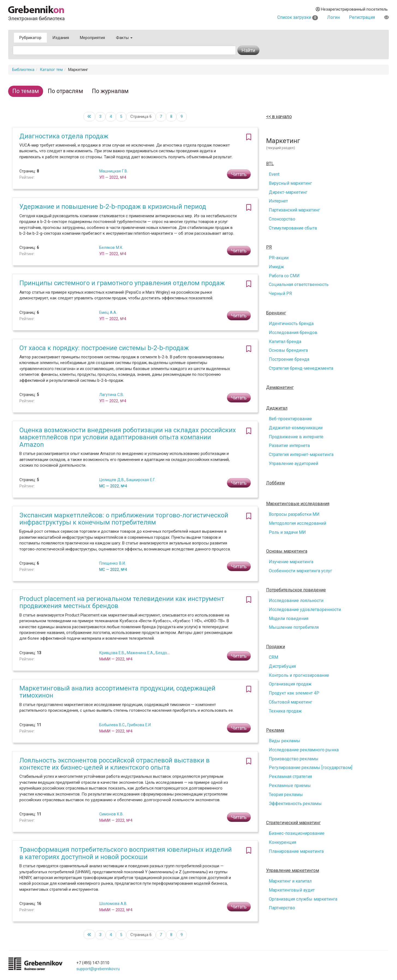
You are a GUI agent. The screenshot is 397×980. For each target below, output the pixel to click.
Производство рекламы (294, 759)
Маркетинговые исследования (298, 504)
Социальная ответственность (299, 285)
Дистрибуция (282, 666)
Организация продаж (290, 684)
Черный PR (280, 294)
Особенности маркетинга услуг (300, 571)
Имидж (276, 267)
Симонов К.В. (111, 814)
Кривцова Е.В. (112, 653)
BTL (270, 164)
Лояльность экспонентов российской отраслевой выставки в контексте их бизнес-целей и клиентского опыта (115, 764)
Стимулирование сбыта (293, 228)
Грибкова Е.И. (139, 725)
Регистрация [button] (362, 17)
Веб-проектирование (290, 419)
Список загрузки (298, 17)
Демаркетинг (280, 388)
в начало (281, 116)
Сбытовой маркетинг (291, 702)
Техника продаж (285, 711)
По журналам (110, 91)
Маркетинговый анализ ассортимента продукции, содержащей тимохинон (117, 692)
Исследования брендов (293, 333)
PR (269, 247)
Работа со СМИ (284, 276)
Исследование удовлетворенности (305, 610)
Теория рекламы (286, 795)
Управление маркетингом (293, 871)
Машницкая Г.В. (114, 171)
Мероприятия (92, 38)
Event (274, 174)
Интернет (278, 201)
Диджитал (277, 408)
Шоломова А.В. (113, 904)
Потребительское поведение (296, 590)
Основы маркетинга (287, 551)
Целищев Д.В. (112, 480)
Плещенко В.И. (112, 563)
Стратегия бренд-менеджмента (301, 368)
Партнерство (282, 908)
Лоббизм (275, 483)
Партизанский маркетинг (294, 210)
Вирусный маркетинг (290, 183)
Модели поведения (289, 619)
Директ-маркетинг (288, 192)
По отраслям (65, 91)
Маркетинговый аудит (292, 890)
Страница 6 (141, 117)
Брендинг (276, 313)
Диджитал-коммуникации (296, 428)
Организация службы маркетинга (303, 899)
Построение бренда (289, 359)
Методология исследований (297, 523)
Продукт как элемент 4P (294, 693)
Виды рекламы (285, 741)
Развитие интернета (289, 446)
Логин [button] (333, 17)
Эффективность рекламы (295, 804)
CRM (273, 657)
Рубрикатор (30, 38)
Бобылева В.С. (112, 725)
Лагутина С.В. (112, 395)
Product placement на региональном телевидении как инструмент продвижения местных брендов (122, 602)
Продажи (276, 647)
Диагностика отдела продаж (64, 136)
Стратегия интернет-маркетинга (301, 455)
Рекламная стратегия (290, 777)
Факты (124, 38)
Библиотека (23, 70)
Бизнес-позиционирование (297, 833)
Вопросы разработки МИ (294, 514)
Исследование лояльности (296, 601)
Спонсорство (282, 219)
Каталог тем (51, 70)
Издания (61, 38)
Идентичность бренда (291, 324)
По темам (26, 91)
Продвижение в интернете (296, 437)
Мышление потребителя (294, 627)
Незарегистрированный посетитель (352, 9)
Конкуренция (282, 842)
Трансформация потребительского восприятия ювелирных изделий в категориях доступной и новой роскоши (126, 853)
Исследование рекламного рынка (304, 750)
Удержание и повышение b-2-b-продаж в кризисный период (113, 207)
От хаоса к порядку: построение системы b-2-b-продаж (104, 348)
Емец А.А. (108, 312)
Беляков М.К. (111, 248)
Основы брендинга (288, 350)
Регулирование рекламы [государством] (311, 768)
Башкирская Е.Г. (141, 480)
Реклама (275, 730)
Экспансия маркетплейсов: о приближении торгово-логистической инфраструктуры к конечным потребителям (124, 519)
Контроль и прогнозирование (299, 675)
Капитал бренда (285, 342)
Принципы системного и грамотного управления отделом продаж (122, 283)
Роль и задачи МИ (287, 532)
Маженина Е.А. (140, 653)
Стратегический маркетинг (293, 823)
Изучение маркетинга (291, 562)
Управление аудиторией (294, 464)
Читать (239, 174)
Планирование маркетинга (296, 851)
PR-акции (279, 258)
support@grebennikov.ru (98, 969)
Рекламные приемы (290, 786)
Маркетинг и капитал (290, 881)
